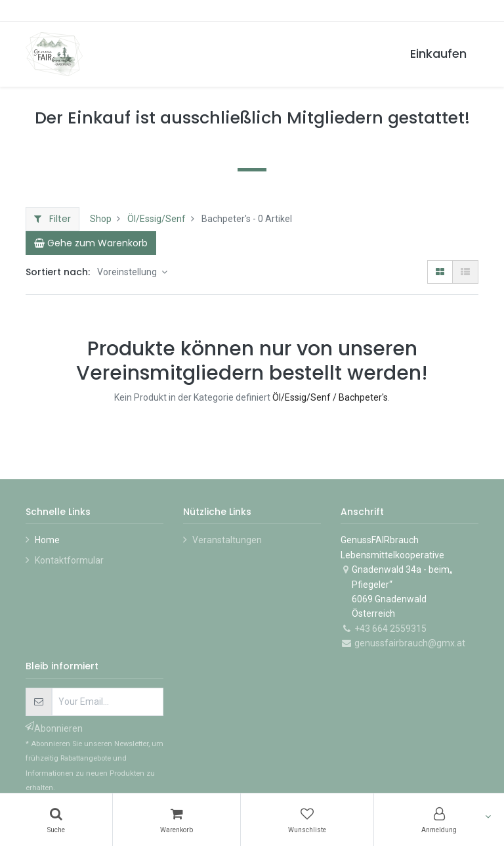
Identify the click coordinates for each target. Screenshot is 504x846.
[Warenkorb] (177, 820)
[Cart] (91, 243)
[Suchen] (56, 820)
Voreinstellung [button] (128, 272)
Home (47, 540)
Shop (101, 219)
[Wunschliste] (307, 820)
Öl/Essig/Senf (157, 219)
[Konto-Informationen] (439, 820)
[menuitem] (438, 54)
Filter (52, 219)
